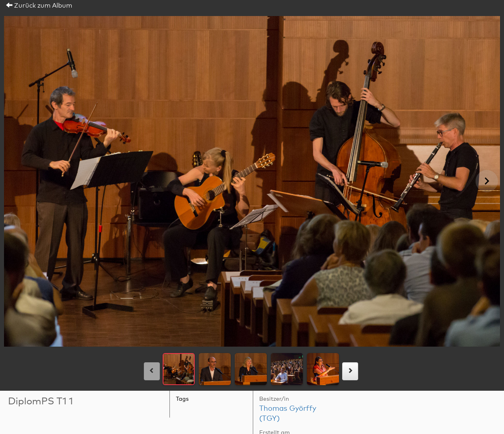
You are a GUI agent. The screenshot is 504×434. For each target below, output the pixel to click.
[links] (152, 371)
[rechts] (350, 371)
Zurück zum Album (39, 6)
